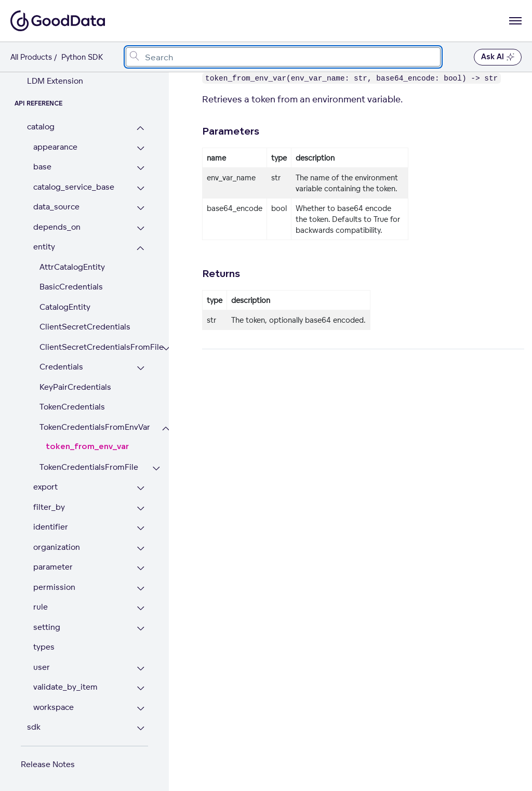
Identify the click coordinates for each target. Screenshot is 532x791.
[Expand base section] (141, 168)
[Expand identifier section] (141, 528)
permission (54, 587)
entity (44, 247)
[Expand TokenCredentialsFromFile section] (156, 469)
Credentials (61, 367)
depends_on (57, 227)
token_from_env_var (87, 447)
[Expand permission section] (141, 589)
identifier (51, 527)
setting (47, 627)
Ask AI (498, 57)
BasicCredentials (71, 287)
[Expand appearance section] (141, 148)
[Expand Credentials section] (141, 368)
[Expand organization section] (141, 549)
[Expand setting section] (141, 629)
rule (41, 607)
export (45, 487)
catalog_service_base (74, 187)
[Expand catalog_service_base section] (141, 188)
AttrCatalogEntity (72, 267)
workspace (54, 707)
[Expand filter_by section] (141, 509)
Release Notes (48, 764)
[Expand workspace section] (141, 709)
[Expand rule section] (141, 608)
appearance (55, 147)
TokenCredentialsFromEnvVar (94, 427)
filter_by (49, 507)
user (42, 667)
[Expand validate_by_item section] (141, 688)
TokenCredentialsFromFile (89, 467)
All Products (31, 57)
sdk (34, 727)
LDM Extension (55, 81)
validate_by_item (65, 687)
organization (57, 547)
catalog (41, 127)
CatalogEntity (65, 307)
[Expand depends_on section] (141, 228)
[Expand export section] (141, 488)
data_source (56, 207)
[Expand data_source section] (141, 208)
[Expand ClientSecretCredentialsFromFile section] (166, 348)
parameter (53, 567)
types (44, 647)
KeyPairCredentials (75, 387)
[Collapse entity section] (141, 248)
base (42, 167)
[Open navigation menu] (515, 21)
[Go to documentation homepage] (58, 21)
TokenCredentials (72, 407)
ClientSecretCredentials (85, 327)
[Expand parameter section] (141, 568)
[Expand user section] (141, 669)
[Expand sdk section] (141, 728)
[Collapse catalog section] (141, 128)
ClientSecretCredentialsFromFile (94, 347)
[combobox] (283, 57)
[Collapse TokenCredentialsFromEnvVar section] (166, 429)
